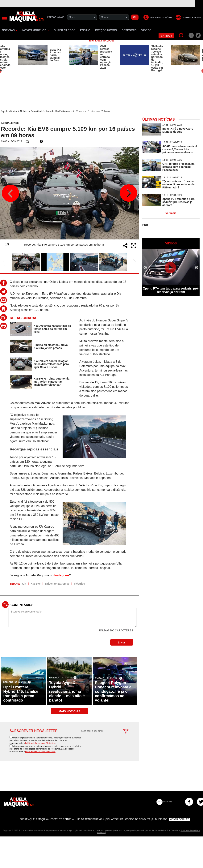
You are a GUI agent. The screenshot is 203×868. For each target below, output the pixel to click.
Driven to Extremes (57, 584)
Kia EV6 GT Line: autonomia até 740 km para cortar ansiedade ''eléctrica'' (51, 382)
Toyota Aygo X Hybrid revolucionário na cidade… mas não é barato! (67, 691)
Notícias (10, 30)
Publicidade (160, 819)
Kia (24, 584)
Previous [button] (10, 193)
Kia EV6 (35, 584)
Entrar (166, 36)
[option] (39, 55)
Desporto (129, 30)
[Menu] (4, 19)
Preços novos (106, 30)
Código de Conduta (138, 819)
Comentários (22, 605)
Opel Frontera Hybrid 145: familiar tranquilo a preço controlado (21, 694)
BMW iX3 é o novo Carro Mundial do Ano (55, 55)
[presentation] (100, 743)
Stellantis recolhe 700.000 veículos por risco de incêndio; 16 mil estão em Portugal (157, 58)
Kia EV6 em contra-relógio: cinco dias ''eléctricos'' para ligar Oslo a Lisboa (51, 364)
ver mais (171, 213)
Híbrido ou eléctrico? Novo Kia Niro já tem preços (51, 346)
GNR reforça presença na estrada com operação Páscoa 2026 (106, 57)
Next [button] (128, 193)
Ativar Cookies (180, 819)
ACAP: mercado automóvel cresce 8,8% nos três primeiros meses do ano (180, 149)
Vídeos (146, 30)
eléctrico (80, 584)
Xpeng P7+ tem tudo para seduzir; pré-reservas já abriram (178, 202)
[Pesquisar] (181, 35)
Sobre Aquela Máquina (34, 819)
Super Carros (65, 30)
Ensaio (85, 30)
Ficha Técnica (115, 819)
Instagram (62, 575)
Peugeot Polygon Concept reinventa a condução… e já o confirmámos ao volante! (113, 691)
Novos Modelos (36, 30)
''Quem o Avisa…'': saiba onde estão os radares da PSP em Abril (178, 184)
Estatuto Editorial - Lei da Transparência (77, 819)
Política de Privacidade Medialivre (40, 743)
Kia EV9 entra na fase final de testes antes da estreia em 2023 (52, 329)
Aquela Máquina (9, 111)
